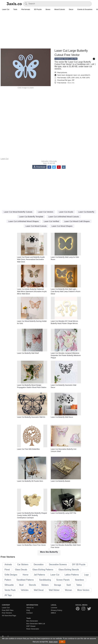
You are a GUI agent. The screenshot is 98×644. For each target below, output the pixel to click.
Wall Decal (39, 590)
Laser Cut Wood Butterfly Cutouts (18, 212)
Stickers (45, 585)
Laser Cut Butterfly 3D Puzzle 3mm (30, 481)
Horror (26, 575)
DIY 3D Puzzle (79, 564)
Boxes (48, 9)
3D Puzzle (38, 9)
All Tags (8, 595)
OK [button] (62, 642)
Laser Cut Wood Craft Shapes (77, 221)
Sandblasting (45, 580)
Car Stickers (23, 564)
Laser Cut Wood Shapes (62, 226)
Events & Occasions (85, 9)
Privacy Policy (57, 610)
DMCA (53, 613)
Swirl (69, 585)
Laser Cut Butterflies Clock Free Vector (31, 545)
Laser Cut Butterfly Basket (60, 481)
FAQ (28, 610)
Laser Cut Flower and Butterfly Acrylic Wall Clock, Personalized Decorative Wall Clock (31, 259)
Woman (68, 590)
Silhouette (9, 585)
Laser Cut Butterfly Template (31, 217)
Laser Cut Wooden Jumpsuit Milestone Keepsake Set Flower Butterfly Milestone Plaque (66, 355)
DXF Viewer (31, 626)
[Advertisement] (49, 30)
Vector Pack (10, 590)
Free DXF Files (8, 610)
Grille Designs (11, 575)
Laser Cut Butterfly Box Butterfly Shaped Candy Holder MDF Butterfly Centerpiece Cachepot (32, 515)
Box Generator (32, 621)
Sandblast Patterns (25, 580)
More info (71, 83)
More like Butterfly (49, 552)
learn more (53, 642)
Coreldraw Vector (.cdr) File (66, 59)
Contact (29, 613)
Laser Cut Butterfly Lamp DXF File (63, 513)
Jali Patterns (39, 575)
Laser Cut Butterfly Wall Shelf (28, 353)
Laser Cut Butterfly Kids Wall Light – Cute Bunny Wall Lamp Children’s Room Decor (66, 291)
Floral (7, 570)
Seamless (79, 580)
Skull (21, 585)
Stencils (32, 585)
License (54, 608)
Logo (87, 575)
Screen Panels (63, 580)
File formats (26, 9)
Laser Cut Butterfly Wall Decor (62, 417)
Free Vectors (7, 613)
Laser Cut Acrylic (66, 212)
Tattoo (79, 585)
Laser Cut (6, 9)
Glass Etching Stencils (69, 570)
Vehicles (25, 590)
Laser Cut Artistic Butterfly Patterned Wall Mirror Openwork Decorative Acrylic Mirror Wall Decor (32, 291)
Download (39, 167)
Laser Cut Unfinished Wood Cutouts (64, 217)
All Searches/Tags (9, 616)
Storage (58, 585)
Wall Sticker (54, 590)
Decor (71, 9)
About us (30, 608)
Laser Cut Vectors (46, 212)
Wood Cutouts (60, 9)
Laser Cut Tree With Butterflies (28, 449)
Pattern (8, 580)
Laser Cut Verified (51, 221)
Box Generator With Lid (36, 624)
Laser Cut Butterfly (86, 212)
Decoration (39, 564)
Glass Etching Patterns (43, 570)
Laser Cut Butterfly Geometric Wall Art (31, 417)
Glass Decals (21, 570)
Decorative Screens (58, 564)
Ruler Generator (33, 629)
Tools (15, 9)
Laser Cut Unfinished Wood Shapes (23, 221)
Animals (8, 564)
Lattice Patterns (72, 575)
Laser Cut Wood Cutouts (36, 226)
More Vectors (83, 590)
